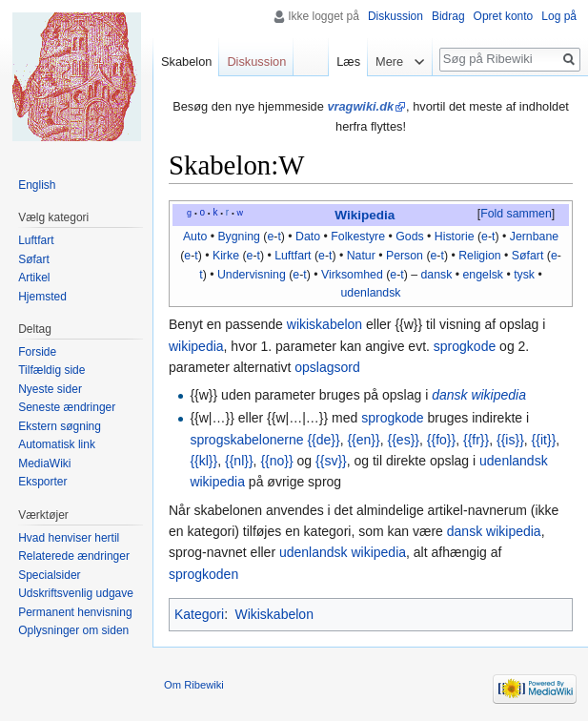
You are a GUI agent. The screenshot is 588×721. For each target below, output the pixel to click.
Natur (361, 256)
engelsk (483, 275)
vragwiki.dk (360, 106)
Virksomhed (352, 275)
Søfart (528, 256)
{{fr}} (476, 440)
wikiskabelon (324, 324)
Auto (195, 237)
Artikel (34, 278)
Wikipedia (365, 215)
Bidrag (448, 16)
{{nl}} (239, 461)
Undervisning (252, 275)
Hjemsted (42, 297)
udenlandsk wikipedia (343, 552)
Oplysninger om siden (73, 630)
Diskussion (395, 16)
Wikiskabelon (274, 614)
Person (405, 256)
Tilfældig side (51, 370)
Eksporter (42, 482)
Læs (346, 62)
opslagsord (327, 367)
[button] (516, 215)
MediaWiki (44, 463)
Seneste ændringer (67, 407)
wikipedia (196, 346)
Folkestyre (358, 237)
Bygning (239, 237)
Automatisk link (57, 444)
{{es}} (404, 440)
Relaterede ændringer (74, 556)
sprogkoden (203, 574)
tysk (524, 275)
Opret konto (504, 16)
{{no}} (276, 461)
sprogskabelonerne (246, 440)
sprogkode (465, 346)
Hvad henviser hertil (69, 538)
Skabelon (186, 62)
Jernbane (534, 237)
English (37, 185)
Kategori (199, 614)
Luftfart (293, 256)
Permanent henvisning (75, 612)
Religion (480, 256)
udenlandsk (371, 293)
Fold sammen (516, 214)
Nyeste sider (50, 389)
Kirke (226, 256)
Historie (455, 237)
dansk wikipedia (479, 395)
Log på (559, 16)
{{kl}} (203, 461)
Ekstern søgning (60, 426)
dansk (437, 275)
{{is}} (510, 440)
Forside (37, 352)
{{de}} (323, 440)
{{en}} (363, 440)
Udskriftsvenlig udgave (76, 593)
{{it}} (544, 440)
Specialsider (49, 575)
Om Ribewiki (194, 685)
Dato (308, 237)
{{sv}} (331, 461)
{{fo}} (441, 440)
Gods (409, 237)
